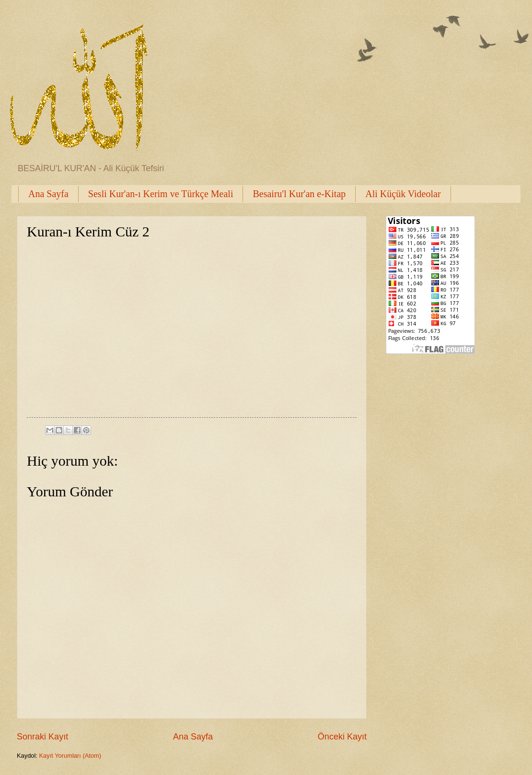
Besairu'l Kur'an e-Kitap (299, 194)
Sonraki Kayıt (42, 737)
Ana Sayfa (48, 194)
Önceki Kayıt (342, 737)
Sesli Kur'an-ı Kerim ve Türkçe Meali (161, 194)
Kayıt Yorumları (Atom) (70, 756)
